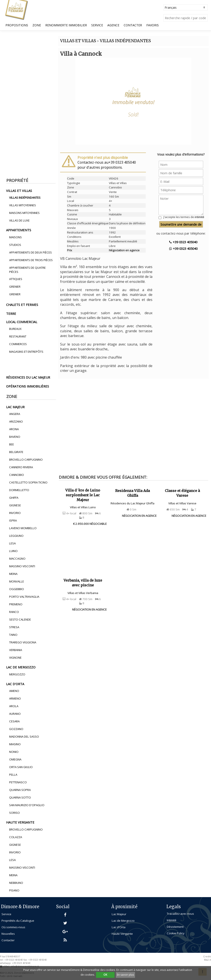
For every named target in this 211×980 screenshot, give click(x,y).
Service (97, 25)
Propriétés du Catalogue (18, 921)
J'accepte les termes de (184, 217)
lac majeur (15, 407)
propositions (17, 25)
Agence (113, 25)
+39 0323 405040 (183, 242)
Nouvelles (8, 934)
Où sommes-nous (13, 927)
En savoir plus (125, 975)
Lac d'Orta (119, 927)
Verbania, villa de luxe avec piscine (83, 583)
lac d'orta (15, 684)
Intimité (172, 920)
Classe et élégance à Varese (182, 493)
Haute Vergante (122, 934)
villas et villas (19, 191)
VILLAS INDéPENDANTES (125, 41)
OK (105, 975)
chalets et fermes (22, 305)
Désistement (175, 927)
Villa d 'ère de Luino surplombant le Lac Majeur (83, 495)
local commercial (22, 322)
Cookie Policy (176, 933)
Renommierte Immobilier (66, 25)
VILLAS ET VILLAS (78, 41)
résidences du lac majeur (28, 377)
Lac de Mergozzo (123, 921)
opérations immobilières (28, 386)
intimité (199, 217)
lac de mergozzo (21, 667)
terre (11, 314)
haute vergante (20, 822)
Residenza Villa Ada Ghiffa (133, 493)
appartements (19, 230)
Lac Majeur (119, 914)
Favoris (153, 25)
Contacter (133, 25)
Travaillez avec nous (180, 914)
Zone (37, 25)
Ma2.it (208, 960)
